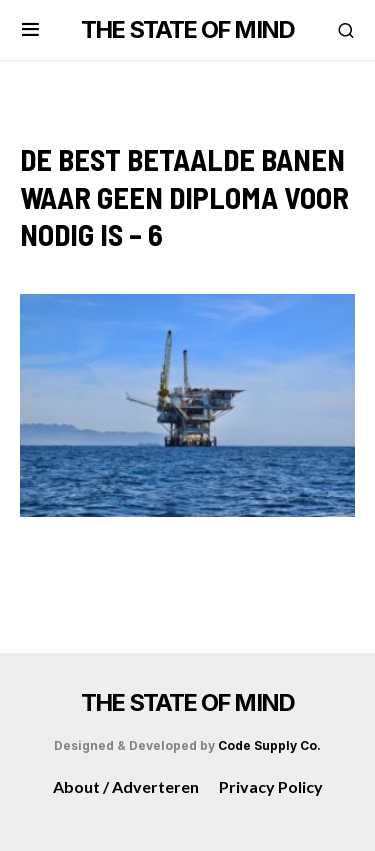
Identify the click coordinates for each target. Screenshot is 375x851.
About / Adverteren (126, 786)
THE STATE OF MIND (187, 29)
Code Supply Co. (269, 745)
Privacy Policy (271, 786)
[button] (30, 30)
